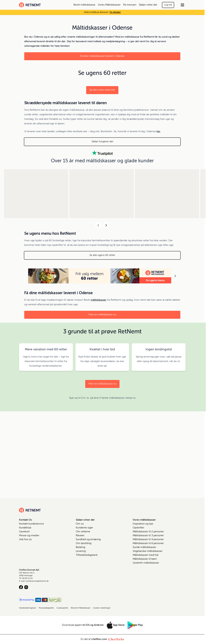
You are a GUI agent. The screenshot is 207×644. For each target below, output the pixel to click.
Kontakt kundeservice (31, 524)
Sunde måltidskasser (144, 547)
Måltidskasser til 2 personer (148, 532)
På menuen (130, 5)
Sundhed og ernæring (88, 539)
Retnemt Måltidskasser (81, 608)
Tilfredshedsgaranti (87, 555)
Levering (81, 551)
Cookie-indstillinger (102, 608)
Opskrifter (138, 528)
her (158, 132)
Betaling (80, 547)
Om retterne (83, 532)
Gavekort (24, 532)
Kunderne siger (84, 528)
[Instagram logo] (26, 587)
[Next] (106, 225)
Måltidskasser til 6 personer (148, 543)
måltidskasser (99, 300)
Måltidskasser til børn (145, 559)
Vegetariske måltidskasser (148, 551)
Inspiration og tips (143, 524)
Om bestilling (84, 543)
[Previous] (98, 225)
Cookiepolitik (62, 608)
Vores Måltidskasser (109, 5)
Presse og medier (29, 536)
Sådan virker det (148, 5)
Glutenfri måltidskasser (146, 563)
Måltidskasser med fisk (146, 555)
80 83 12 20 (27, 578)
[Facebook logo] (21, 587)
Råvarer (80, 536)
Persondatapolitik (46, 608)
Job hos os (25, 539)
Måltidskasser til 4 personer (148, 539)
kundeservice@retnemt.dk (37, 581)
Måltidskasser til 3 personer (148, 536)
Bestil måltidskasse (84, 5)
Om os (80, 524)
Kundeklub (25, 528)
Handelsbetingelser (28, 608)
